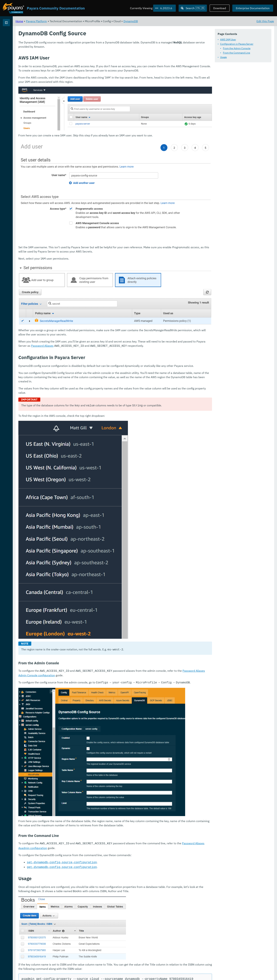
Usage (223, 57)
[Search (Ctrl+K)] (193, 8)
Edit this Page (265, 21)
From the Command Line (237, 53)
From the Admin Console (237, 48)
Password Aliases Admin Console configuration (107, 639)
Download (220, 8)
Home (63, 21)
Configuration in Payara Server (237, 44)
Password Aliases (127, 303)
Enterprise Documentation (253, 8)
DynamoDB (175, 21)
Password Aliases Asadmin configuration (103, 807)
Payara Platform (14, 35)
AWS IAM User (228, 40)
